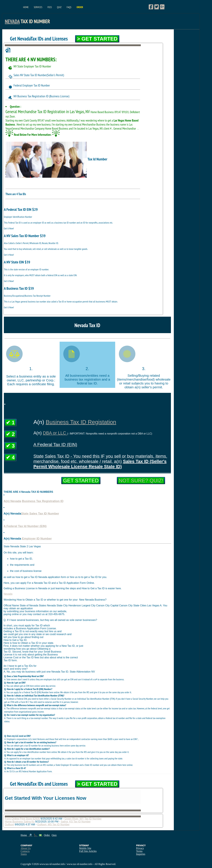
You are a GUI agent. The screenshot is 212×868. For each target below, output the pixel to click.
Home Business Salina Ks (20, 822)
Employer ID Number (37, 539)
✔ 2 (10, 434)
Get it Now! (9, 228)
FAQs (69, 7)
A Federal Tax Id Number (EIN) (25, 526)
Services (38, 7)
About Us (26, 848)
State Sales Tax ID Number (40, 513)
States (24, 854)
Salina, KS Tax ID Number (76, 822)
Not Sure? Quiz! (141, 480)
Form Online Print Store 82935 (22, 819)
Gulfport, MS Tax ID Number (53, 825)
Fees (50, 7)
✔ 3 (10, 446)
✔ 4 (10, 457)
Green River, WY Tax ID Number (83, 819)
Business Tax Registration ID (43, 501)
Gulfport (9, 825)
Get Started (81, 480)
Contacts (25, 851)
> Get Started (97, 39)
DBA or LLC (55, 433)
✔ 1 (10, 423)
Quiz (59, 7)
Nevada (12, 21)
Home (26, 7)
